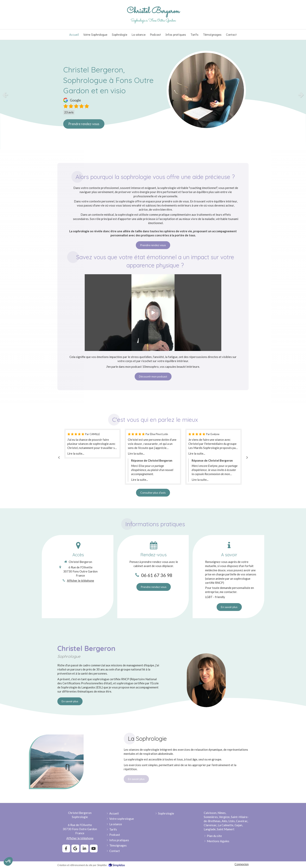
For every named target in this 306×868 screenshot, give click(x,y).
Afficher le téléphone (81, 580)
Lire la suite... (76, 453)
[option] (153, 95)
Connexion (242, 864)
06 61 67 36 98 (157, 575)
